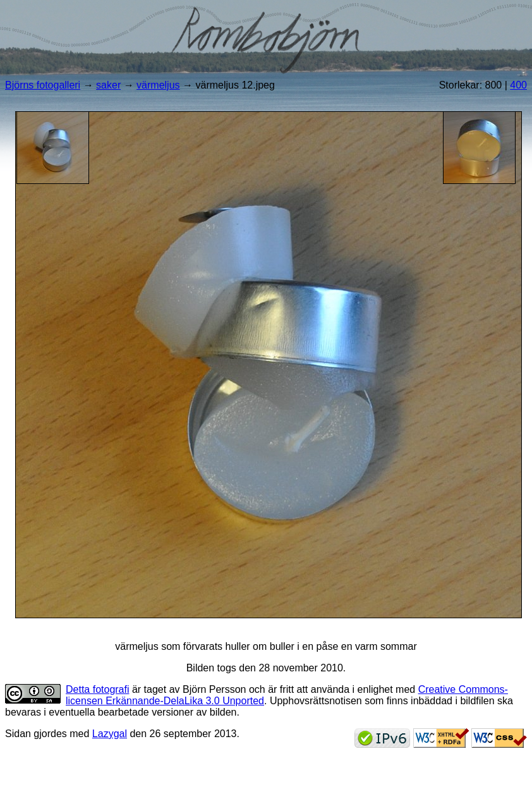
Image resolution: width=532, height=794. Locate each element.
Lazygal (110, 734)
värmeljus (158, 85)
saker (108, 85)
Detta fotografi (98, 689)
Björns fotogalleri (43, 85)
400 (518, 85)
